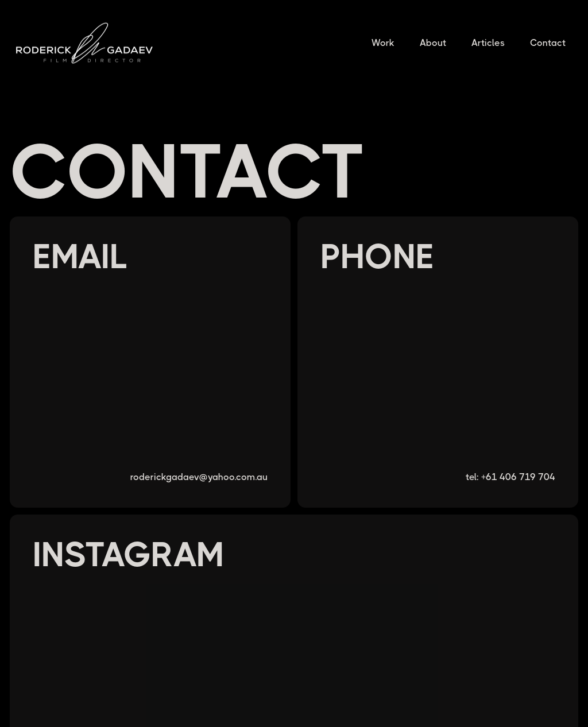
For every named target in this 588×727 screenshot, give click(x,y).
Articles (488, 43)
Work (383, 43)
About (433, 43)
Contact (548, 43)
